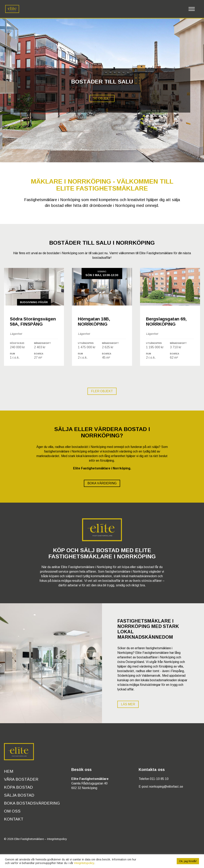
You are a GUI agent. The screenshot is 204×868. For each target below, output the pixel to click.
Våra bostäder (21, 779)
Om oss (12, 811)
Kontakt (14, 819)
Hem (9, 771)
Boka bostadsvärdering (32, 803)
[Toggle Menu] (192, 9)
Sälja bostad (19, 795)
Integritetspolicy (57, 839)
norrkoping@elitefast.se (166, 787)
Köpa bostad (18, 787)
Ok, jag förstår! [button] (188, 861)
